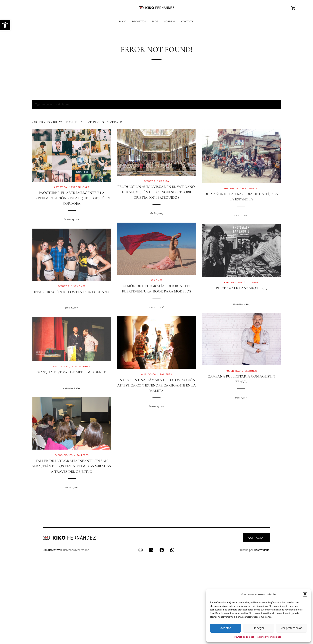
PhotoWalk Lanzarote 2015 (241, 288)
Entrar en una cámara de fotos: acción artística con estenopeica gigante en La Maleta (156, 385)
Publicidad (233, 371)
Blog (155, 22)
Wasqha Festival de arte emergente (72, 372)
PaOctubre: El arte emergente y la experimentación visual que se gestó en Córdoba (72, 198)
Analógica (231, 189)
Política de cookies (244, 637)
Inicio (123, 22)
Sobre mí (170, 22)
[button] (5, 25)
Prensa (164, 181)
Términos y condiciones (269, 637)
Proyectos (139, 22)
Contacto (188, 22)
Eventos (150, 181)
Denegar (259, 628)
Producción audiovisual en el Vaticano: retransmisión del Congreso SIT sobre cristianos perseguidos (156, 192)
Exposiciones (80, 187)
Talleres (252, 283)
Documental (251, 189)
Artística (60, 187)
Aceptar (226, 628)
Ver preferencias (292, 628)
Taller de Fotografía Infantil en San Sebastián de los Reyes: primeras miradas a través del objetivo (72, 466)
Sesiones (156, 280)
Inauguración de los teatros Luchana (72, 292)
